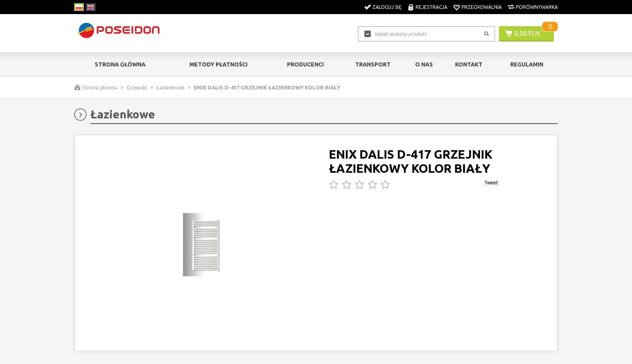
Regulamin (527, 64)
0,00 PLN (527, 33)
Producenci (305, 64)
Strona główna (120, 64)
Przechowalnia (482, 7)
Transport (373, 64)
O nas (424, 64)
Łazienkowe (170, 87)
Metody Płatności (218, 64)
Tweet (491, 183)
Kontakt (469, 64)
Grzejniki (137, 87)
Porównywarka (537, 7)
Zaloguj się (387, 7)
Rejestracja (431, 7)
